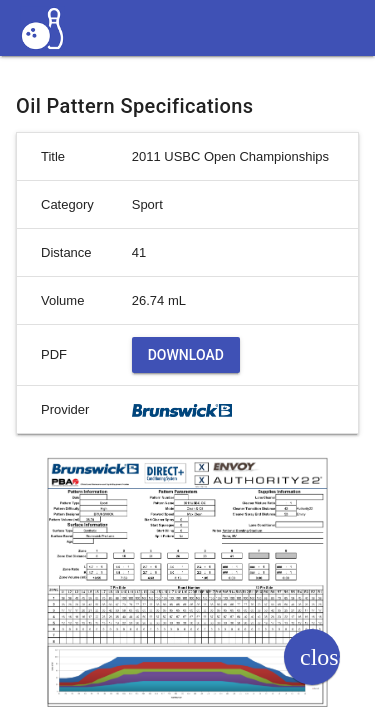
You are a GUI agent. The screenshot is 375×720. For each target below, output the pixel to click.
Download (186, 355)
